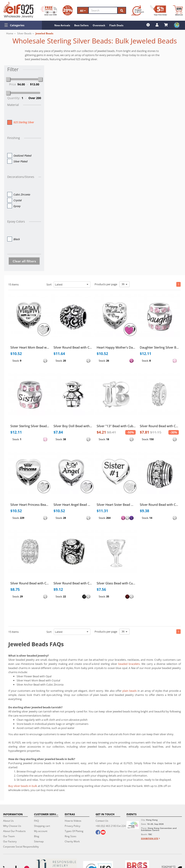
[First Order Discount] (159, 10)
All (83, 11)
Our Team (9, 836)
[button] (21, 25)
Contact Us (102, 821)
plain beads (130, 691)
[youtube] (103, 833)
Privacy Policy (72, 826)
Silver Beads (24, 33)
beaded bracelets (129, 664)
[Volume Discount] (68, 10)
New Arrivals (62, 25)
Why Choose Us (12, 826)
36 (124, 284)
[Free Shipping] (49, 10)
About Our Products (14, 831)
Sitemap (39, 841)
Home (10, 33)
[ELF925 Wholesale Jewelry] (18, 10)
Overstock (99, 25)
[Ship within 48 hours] (138, 10)
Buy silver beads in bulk (23, 786)
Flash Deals (116, 25)
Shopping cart (42, 826)
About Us (8, 821)
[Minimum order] (178, 10)
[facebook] (98, 833)
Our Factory (10, 841)
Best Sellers (81, 25)
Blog (37, 836)
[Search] (103, 10)
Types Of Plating (74, 831)
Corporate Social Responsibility (21, 847)
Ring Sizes (71, 836)
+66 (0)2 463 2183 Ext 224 (111, 826)
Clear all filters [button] (24, 261)
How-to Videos (73, 821)
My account (41, 831)
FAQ (36, 821)
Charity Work (72, 841)
